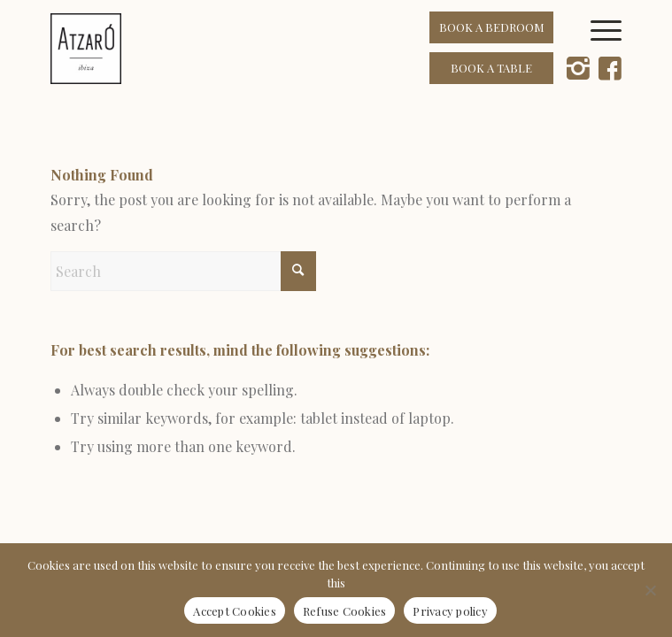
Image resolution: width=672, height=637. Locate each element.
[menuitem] (613, 49)
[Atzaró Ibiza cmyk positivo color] (279, 49)
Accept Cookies (235, 611)
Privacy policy (450, 611)
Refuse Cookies (345, 611)
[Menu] (613, 49)
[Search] (183, 271)
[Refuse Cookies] (650, 590)
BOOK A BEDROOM (492, 27)
